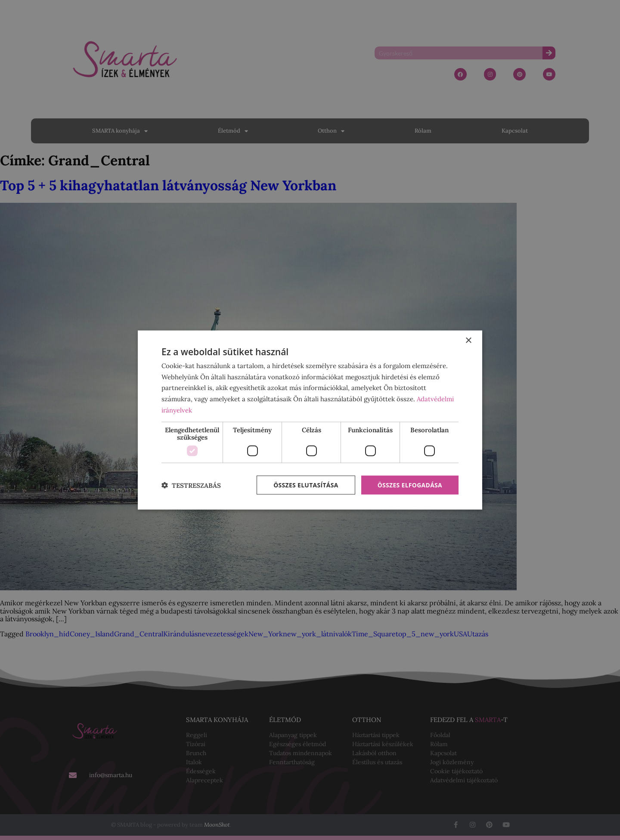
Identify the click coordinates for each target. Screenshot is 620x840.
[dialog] (310, 420)
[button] (191, 485)
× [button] (468, 340)
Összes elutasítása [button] (305, 485)
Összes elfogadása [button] (409, 485)
